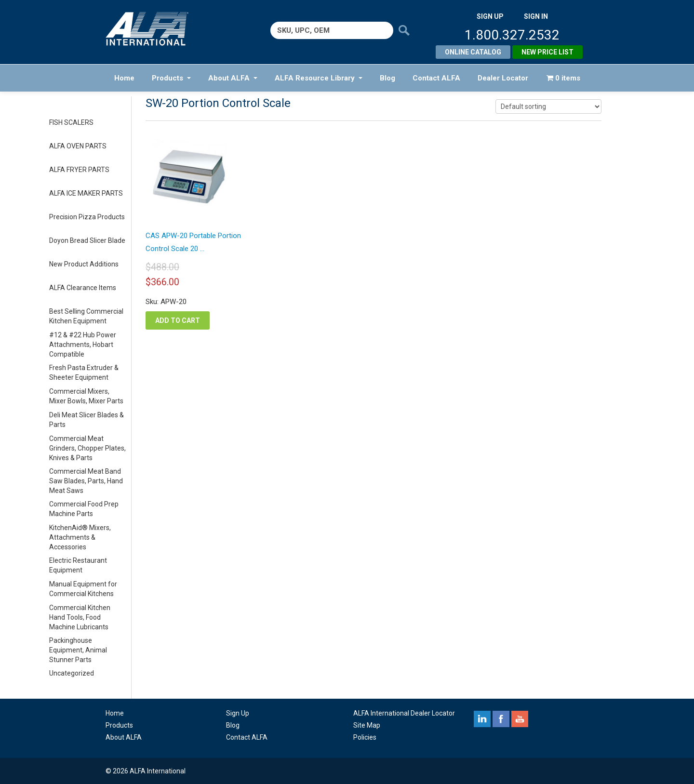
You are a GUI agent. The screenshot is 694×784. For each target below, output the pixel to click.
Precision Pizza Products (87, 217)
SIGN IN (536, 16)
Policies (365, 737)
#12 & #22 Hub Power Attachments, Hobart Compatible (83, 345)
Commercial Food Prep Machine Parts (84, 509)
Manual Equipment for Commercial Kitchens (83, 589)
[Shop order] (548, 106)
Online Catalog (473, 52)
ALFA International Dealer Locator (404, 713)
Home (124, 78)
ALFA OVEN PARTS (78, 146)
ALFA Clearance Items (83, 288)
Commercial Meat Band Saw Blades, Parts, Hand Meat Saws (86, 481)
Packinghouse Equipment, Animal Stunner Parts (78, 650)
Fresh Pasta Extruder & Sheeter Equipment (84, 372)
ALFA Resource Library (319, 78)
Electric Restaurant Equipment (78, 565)
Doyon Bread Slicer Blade (87, 240)
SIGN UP (490, 16)
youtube (520, 719)
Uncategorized (72, 673)
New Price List (547, 52)
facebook (501, 719)
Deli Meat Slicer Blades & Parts (87, 420)
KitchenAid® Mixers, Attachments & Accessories (80, 537)
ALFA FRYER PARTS (79, 170)
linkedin (482, 719)
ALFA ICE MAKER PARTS (86, 193)
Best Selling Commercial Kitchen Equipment (86, 316)
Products (171, 78)
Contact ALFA (436, 78)
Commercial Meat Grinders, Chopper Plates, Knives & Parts (87, 448)
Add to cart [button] (178, 320)
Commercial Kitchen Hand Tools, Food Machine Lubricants (80, 617)
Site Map (367, 725)
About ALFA (233, 78)
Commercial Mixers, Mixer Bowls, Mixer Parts (86, 396)
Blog (387, 78)
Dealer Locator (503, 78)
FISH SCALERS (71, 122)
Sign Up (238, 713)
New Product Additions (84, 264)
